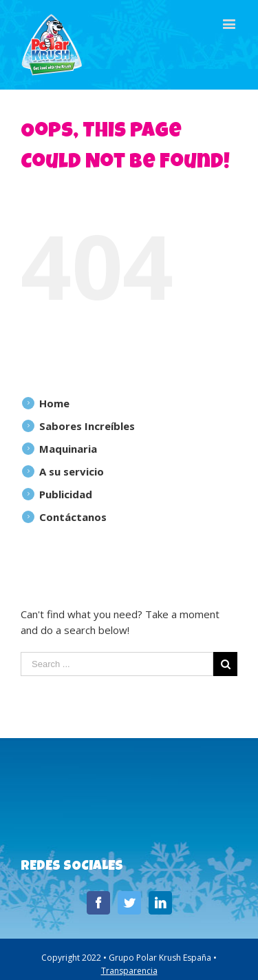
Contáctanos (73, 517)
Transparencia (129, 971)
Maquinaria (68, 449)
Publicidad (66, 494)
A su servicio (72, 471)
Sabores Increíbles (87, 426)
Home (54, 403)
